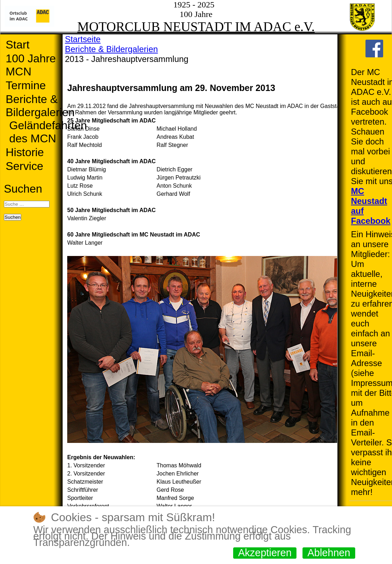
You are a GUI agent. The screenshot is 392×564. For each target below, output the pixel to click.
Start (18, 45)
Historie (25, 152)
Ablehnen (329, 553)
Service (24, 166)
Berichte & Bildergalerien (40, 106)
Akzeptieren (265, 553)
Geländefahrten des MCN (48, 132)
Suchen (23, 189)
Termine (26, 85)
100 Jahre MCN (31, 65)
